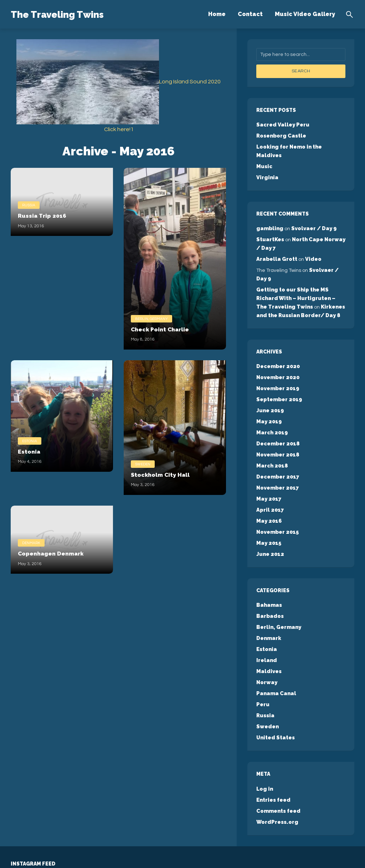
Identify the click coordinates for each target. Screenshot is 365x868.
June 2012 (269, 522)
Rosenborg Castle (281, 134)
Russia (29, 204)
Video (311, 244)
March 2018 (271, 439)
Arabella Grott (276, 244)
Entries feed (273, 757)
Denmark (31, 542)
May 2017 (268, 470)
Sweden (143, 463)
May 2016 (268, 491)
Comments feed (278, 767)
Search (301, 71)
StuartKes (270, 226)
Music (264, 155)
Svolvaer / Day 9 (312, 216)
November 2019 (277, 367)
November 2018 (277, 429)
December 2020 (277, 346)
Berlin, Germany (151, 318)
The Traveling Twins (72, 14)
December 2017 (277, 450)
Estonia (30, 440)
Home (217, 14)
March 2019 (271, 408)
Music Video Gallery (305, 14)
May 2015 (268, 512)
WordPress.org (277, 777)
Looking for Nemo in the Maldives (301, 145)
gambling (269, 216)
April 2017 (269, 481)
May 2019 (268, 398)
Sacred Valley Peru (282, 124)
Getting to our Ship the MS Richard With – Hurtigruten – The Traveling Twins (300, 280)
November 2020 (277, 357)
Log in (264, 746)
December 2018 (277, 419)
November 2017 (277, 460)
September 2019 (278, 377)
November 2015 (277, 501)
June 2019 (269, 388)
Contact (250, 14)
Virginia (266, 165)
